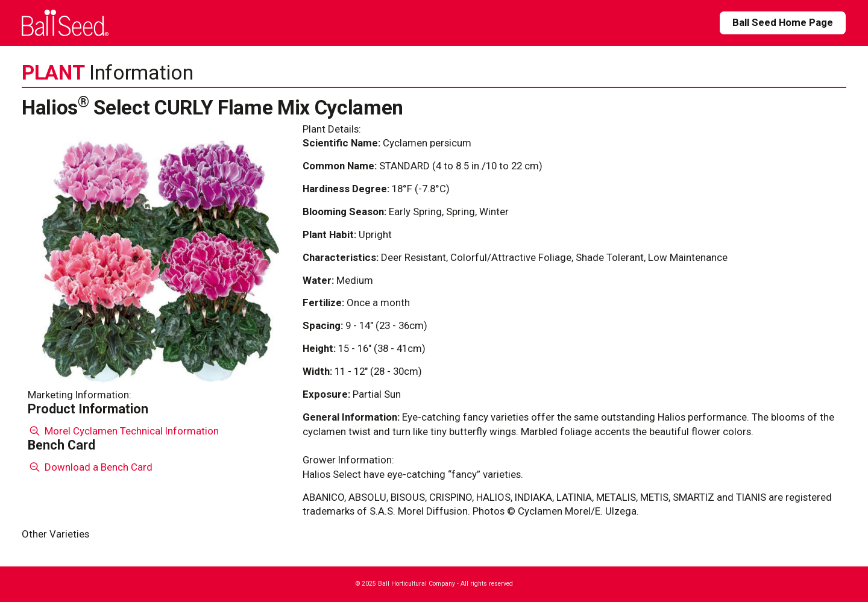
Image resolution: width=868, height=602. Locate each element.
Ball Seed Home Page (783, 22)
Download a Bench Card (90, 467)
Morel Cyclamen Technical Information (123, 431)
